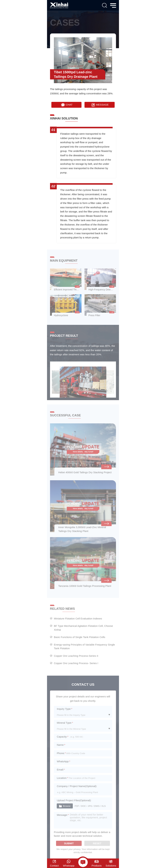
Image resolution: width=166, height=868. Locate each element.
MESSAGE (100, 105)
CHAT (66, 105)
